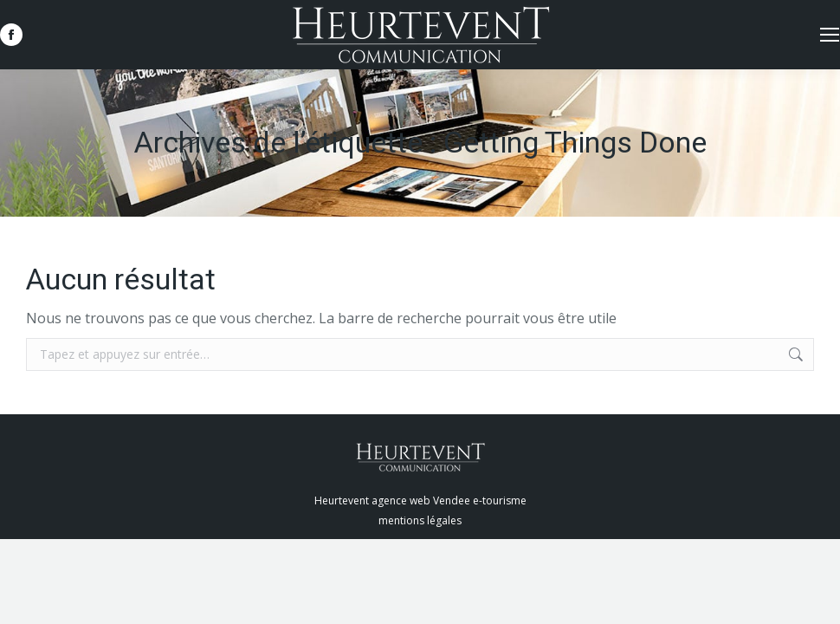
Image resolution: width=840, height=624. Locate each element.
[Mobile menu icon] (830, 35)
